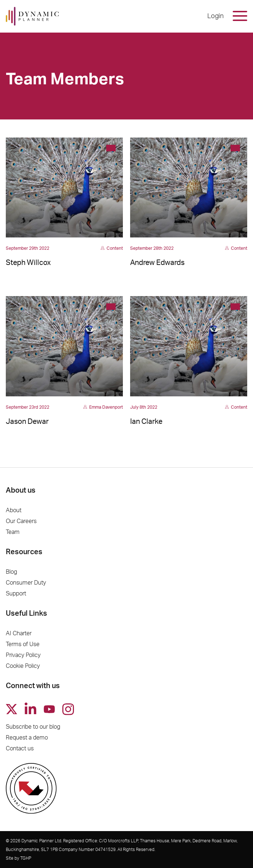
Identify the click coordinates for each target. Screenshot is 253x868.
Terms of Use (23, 644)
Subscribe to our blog (33, 727)
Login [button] (215, 16)
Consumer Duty (26, 583)
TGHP (26, 858)
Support (16, 594)
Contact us (20, 749)
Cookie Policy (23, 666)
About (14, 510)
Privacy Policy (23, 655)
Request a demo (27, 738)
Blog (11, 572)
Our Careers (21, 521)
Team (13, 532)
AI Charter (19, 633)
